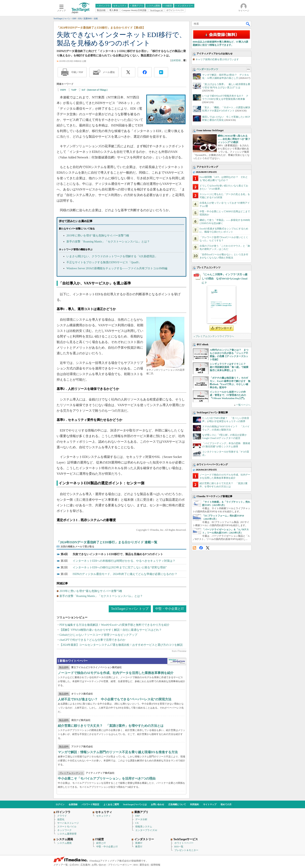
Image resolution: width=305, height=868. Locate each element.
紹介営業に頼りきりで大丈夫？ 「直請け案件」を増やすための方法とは (111, 726)
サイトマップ (210, 804)
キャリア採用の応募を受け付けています (217, 59)
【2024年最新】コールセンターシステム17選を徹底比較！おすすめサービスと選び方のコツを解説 (121, 645)
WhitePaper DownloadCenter (177, 662)
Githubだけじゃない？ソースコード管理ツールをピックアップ (98, 635)
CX (137, 823)
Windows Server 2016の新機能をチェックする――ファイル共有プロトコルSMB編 (117, 268)
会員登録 (73, 804)
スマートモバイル (67, 827)
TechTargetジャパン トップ (130, 609)
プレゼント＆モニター (186, 850)
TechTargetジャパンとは (135, 804)
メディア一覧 (61, 865)
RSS (194, 548)
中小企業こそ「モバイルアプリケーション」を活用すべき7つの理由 (107, 778)
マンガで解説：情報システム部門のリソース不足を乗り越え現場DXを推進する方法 (118, 752)
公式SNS (74, 865)
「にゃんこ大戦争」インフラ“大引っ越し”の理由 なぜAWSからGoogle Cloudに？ (225, 279)
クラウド (62, 816)
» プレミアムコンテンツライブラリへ (214, 336)
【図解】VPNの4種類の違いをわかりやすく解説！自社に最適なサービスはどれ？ (111, 630)
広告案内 (85, 865)
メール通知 (109, 72)
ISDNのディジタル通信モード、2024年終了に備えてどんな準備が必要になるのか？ (125, 574)
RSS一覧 (179, 847)
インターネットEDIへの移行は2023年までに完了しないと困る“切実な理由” (120, 567)
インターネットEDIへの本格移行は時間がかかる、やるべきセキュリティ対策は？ (124, 561)
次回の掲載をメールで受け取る (77, 547)
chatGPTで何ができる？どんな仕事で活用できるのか (92, 640)
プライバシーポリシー (120, 865)
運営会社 (144, 865)
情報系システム (144, 827)
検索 (248, 24)
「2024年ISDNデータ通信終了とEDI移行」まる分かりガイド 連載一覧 (107, 542)
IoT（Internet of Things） (95, 90)
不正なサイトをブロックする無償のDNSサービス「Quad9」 (104, 262)
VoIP (74, 90)
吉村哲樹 (176, 60)
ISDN (63, 90)
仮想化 (61, 819)
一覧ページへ (243, 405)
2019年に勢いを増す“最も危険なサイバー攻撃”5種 (98, 236)
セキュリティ (103, 816)
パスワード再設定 (90, 804)
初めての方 (226, 804)
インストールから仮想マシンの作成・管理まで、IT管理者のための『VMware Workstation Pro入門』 (228, 395)
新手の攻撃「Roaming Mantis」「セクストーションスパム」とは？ (108, 242)
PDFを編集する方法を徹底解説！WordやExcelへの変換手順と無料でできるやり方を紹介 (114, 625)
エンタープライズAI (146, 830)
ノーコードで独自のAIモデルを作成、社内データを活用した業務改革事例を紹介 (116, 673)
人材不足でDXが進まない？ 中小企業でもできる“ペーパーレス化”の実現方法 (115, 699)
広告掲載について (177, 804)
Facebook (201, 548)
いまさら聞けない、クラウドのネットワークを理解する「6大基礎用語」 (112, 256)
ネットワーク (64, 830)
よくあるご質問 (111, 804)
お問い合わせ (158, 804)
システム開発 (64, 843)
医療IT (139, 843)
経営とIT (101, 843)
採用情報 (156, 865)
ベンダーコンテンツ (207, 69)
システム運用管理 (67, 834)
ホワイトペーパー (184, 843)
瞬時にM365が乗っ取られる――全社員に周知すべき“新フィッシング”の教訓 (234, 139)
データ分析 (141, 819)
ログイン (60, 804)
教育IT (139, 847)
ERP (137, 816)
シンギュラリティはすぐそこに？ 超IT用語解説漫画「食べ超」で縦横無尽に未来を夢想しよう (229, 367)
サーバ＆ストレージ (68, 823)
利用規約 (195, 804)
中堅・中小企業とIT (170, 609)
